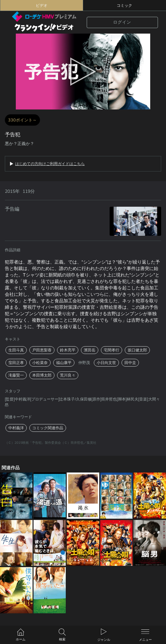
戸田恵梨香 (42, 350)
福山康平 (64, 363)
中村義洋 (16, 428)
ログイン (122, 22)
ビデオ (42, 5)
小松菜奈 (40, 363)
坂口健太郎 (137, 350)
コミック (124, 5)
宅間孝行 (112, 350)
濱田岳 (90, 350)
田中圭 (130, 363)
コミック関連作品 (48, 428)
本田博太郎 (42, 375)
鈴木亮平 (68, 350)
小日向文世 (106, 363)
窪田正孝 (16, 363)
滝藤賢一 (16, 375)
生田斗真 (16, 350)
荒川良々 (68, 375)
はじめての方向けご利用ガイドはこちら (50, 164)
